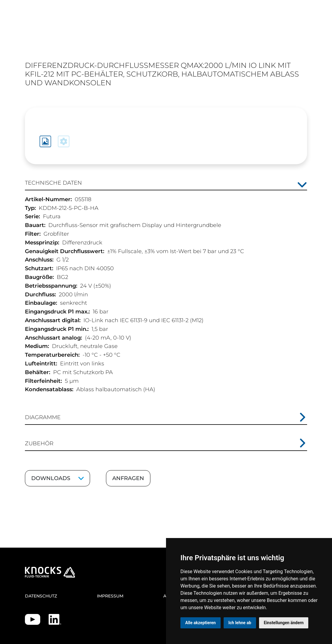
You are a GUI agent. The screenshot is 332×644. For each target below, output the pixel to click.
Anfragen (128, 478)
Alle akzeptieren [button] (201, 623)
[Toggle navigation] (300, 38)
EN (282, 41)
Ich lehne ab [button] (240, 623)
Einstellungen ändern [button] (284, 623)
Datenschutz (41, 596)
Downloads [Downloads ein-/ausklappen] (51, 478)
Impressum (110, 596)
